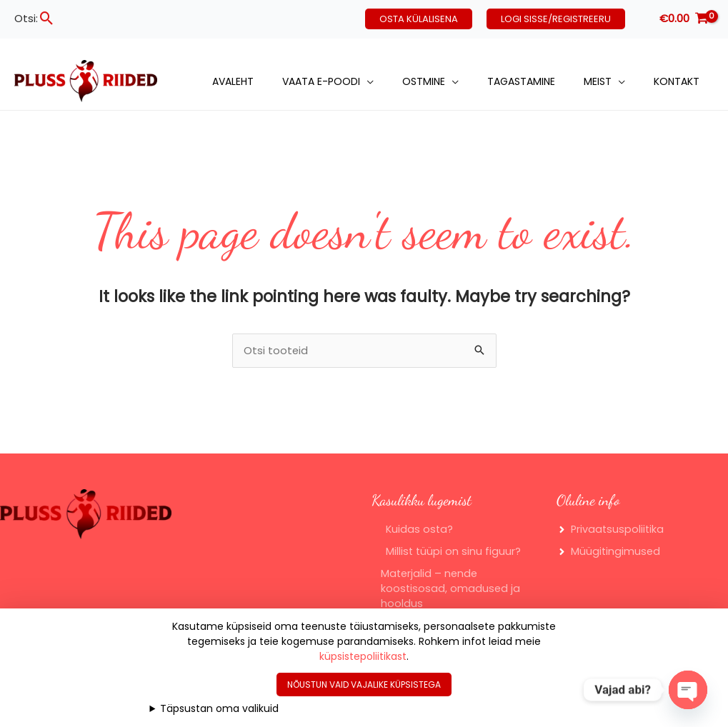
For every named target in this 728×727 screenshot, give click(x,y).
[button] (47, 18)
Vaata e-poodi (321, 81)
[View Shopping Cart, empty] (684, 19)
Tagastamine (521, 81)
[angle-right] (611, 531)
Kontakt (677, 81)
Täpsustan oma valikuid (219, 708)
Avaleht (233, 81)
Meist (598, 81)
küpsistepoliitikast (363, 656)
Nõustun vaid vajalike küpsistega (364, 685)
